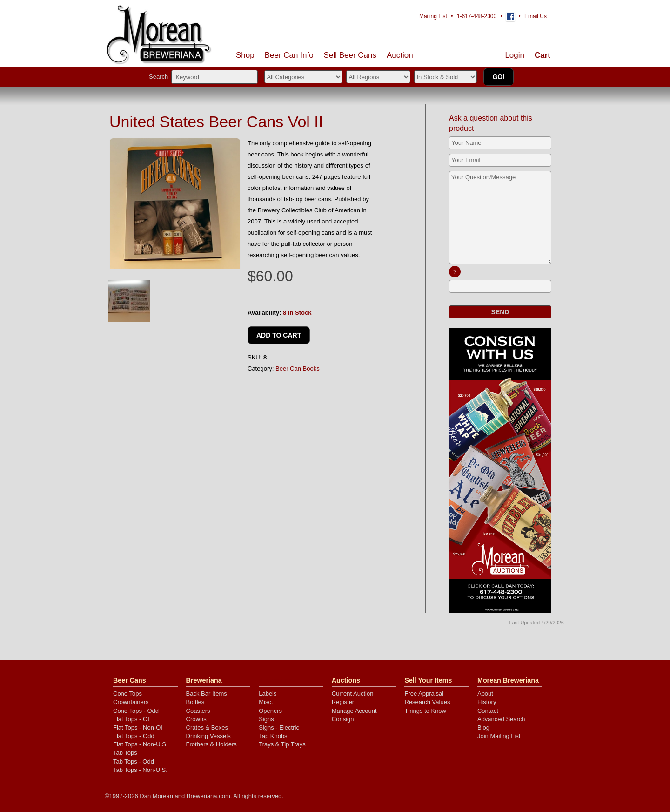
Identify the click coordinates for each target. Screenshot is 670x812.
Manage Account (354, 711)
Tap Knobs (273, 736)
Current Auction (353, 694)
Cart (543, 55)
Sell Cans (350, 55)
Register (343, 702)
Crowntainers (131, 702)
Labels (268, 694)
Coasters (198, 711)
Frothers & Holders (211, 744)
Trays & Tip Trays (282, 744)
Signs (266, 719)
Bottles (195, 702)
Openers (270, 711)
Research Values (427, 702)
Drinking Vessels (208, 736)
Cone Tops (127, 694)
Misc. (266, 702)
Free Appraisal (424, 694)
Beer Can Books (298, 369)
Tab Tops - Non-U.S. (140, 770)
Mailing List (433, 16)
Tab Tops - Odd (134, 761)
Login (515, 55)
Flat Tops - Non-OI (138, 727)
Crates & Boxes (207, 727)
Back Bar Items (207, 694)
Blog (483, 727)
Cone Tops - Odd (136, 711)
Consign (343, 719)
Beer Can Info (289, 55)
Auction (400, 55)
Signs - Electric (279, 727)
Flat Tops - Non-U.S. (141, 744)
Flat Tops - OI (131, 719)
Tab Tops (125, 753)
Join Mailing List (499, 736)
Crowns (196, 719)
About (485, 694)
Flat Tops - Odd (134, 736)
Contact (488, 711)
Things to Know (425, 711)
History (487, 702)
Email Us (536, 16)
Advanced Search (501, 719)
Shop (245, 55)
